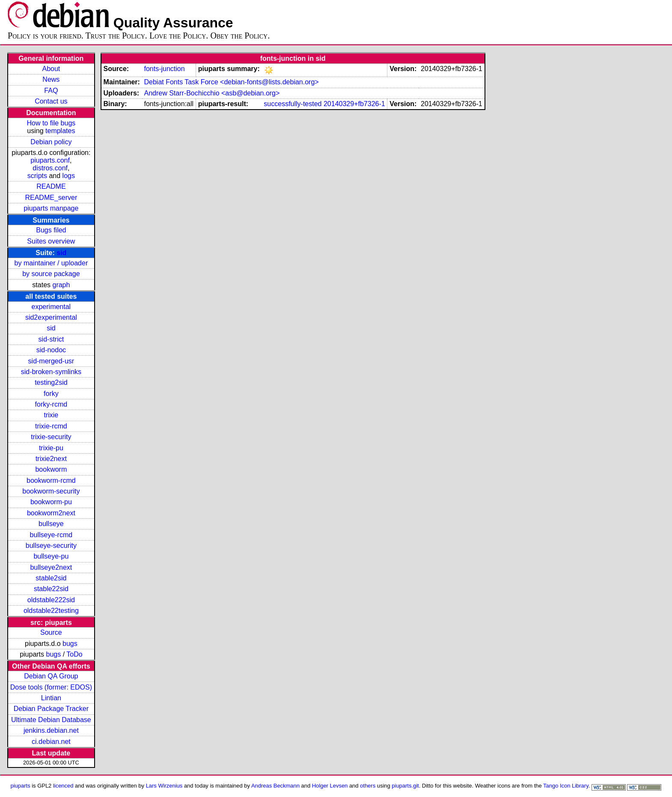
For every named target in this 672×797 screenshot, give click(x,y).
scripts (37, 176)
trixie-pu (51, 448)
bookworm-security (51, 491)
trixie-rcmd (51, 426)
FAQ (51, 91)
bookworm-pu (51, 502)
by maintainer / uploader (51, 263)
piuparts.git (405, 786)
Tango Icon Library (566, 786)
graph (61, 285)
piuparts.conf (50, 160)
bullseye (51, 524)
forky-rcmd (51, 404)
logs (69, 176)
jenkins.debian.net (51, 730)
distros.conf (50, 168)
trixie (51, 415)
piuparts (21, 786)
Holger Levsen (330, 786)
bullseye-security (51, 546)
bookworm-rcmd (51, 480)
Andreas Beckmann (275, 786)
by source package (51, 274)
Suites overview (51, 241)
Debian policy (51, 142)
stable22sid (51, 589)
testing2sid (51, 382)
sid (61, 253)
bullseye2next (51, 567)
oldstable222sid (51, 600)
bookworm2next (51, 513)
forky (51, 394)
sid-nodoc (51, 350)
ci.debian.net (51, 742)
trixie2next (51, 459)
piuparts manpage (51, 208)
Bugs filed (51, 230)
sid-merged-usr (51, 361)
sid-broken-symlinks (51, 372)
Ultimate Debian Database (51, 720)
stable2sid (51, 578)
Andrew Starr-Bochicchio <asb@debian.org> (212, 93)
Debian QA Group (51, 676)
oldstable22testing (51, 611)
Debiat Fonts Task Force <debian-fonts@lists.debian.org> (231, 82)
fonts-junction (164, 69)
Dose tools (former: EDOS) (51, 687)
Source (51, 632)
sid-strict (51, 339)
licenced (63, 786)
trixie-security (51, 437)
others (368, 786)
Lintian (51, 698)
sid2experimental (51, 317)
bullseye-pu (51, 556)
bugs (70, 644)
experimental (51, 307)
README (51, 186)
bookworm (51, 469)
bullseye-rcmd (51, 535)
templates (60, 131)
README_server (51, 198)
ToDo (74, 654)
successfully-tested (293, 104)
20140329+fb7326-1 (354, 104)
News (51, 79)
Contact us (51, 101)
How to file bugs (51, 123)
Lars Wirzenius (164, 786)
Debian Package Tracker (51, 709)
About (51, 69)
